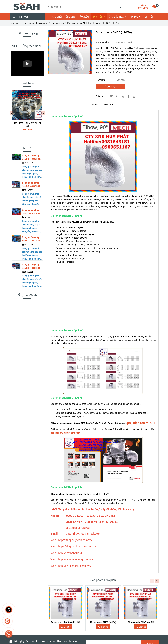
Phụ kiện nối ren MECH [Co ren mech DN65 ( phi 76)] (78, 23)
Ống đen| (71, 17)
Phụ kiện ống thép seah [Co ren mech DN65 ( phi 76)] (34, 23)
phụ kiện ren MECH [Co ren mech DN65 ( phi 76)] (141, 423)
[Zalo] (136, 96)
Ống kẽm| (84, 17)
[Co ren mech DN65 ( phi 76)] (155, 7)
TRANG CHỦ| (56, 17)
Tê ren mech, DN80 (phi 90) (103, 622)
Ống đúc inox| (118, 17)
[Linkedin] (117, 96)
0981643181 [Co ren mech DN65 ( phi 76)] (144, 8)
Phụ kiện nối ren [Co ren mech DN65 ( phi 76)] (56, 23)
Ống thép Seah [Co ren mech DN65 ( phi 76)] (27, 295)
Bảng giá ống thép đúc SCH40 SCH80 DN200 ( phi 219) (31, 212)
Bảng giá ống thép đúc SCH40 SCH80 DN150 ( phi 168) (31, 239)
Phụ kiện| (99, 17)
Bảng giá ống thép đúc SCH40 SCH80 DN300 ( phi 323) (31, 157)
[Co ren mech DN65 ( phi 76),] (27, 7)
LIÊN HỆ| (149, 17)
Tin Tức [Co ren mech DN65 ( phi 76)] (27, 148)
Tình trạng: (101, 80)
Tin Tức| (135, 17)
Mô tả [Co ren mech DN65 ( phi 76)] (95, 105)
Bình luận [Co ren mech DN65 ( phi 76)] (109, 105)
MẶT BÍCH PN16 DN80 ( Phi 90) (27, 124)
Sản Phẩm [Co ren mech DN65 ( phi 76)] (27, 83)
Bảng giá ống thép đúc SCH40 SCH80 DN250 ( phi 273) (31, 185)
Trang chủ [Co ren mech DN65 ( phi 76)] (14, 23)
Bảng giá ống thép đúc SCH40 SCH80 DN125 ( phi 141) (31, 267)
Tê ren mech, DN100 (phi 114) (65, 622)
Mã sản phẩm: (103, 42)
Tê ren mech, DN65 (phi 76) (141, 622)
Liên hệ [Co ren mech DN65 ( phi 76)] (110, 87)
